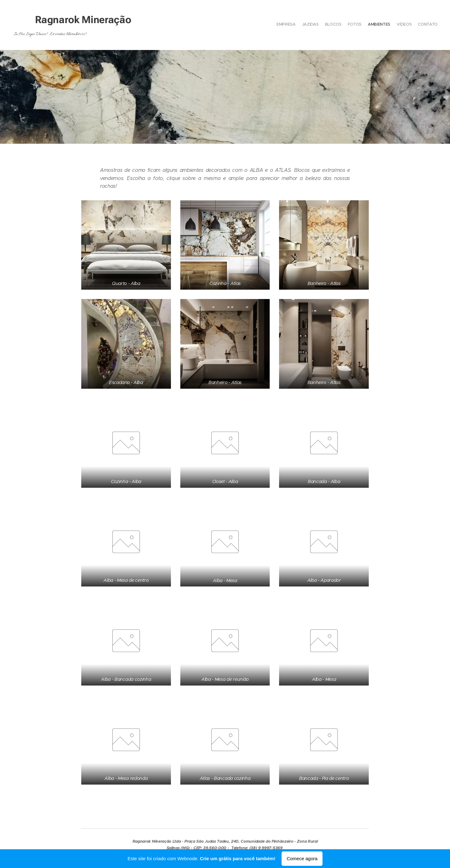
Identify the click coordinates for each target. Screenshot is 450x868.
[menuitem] (401, 25)
